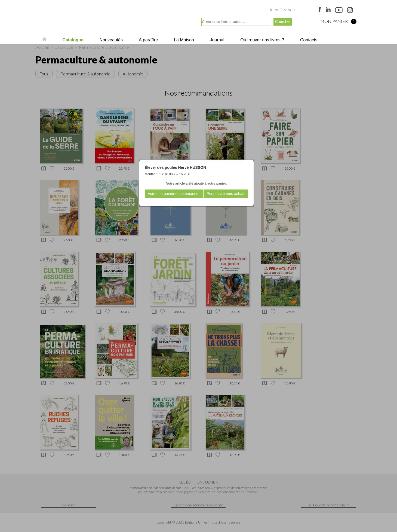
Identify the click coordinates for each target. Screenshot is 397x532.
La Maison (183, 40)
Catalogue (72, 40)
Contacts (308, 40)
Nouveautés (110, 40)
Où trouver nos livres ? (262, 40)
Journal (216, 40)
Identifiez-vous (283, 10)
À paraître (148, 40)
